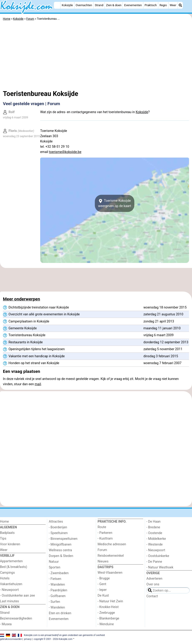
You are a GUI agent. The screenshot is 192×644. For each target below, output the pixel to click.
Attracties (56, 522)
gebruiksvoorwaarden (11, 639)
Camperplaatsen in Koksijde (26, 322)
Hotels (5, 578)
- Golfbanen (57, 596)
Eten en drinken (60, 613)
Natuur (54, 562)
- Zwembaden (59, 573)
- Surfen (54, 602)
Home (4, 522)
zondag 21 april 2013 (159, 321)
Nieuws (103, 561)
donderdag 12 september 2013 (166, 342)
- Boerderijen (58, 527)
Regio (163, 5)
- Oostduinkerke (158, 556)
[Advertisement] (96, 56)
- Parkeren (105, 533)
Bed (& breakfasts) (14, 567)
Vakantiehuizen (11, 584)
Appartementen (11, 561)
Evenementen (133, 5)
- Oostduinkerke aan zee (17, 596)
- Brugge (104, 578)
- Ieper (102, 590)
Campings (7, 573)
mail (38, 384)
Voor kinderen (10, 544)
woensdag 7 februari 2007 (162, 363)
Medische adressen (112, 544)
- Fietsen (55, 579)
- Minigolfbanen (60, 544)
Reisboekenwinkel (111, 556)
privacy (28, 639)
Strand (99, 5)
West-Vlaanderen (110, 573)
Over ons (153, 584)
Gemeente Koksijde (20, 328)
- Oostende (154, 533)
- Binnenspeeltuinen (63, 539)
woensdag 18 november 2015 (165, 307)
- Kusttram (105, 539)
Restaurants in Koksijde (23, 342)
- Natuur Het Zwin (110, 601)
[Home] (57, 5)
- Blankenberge (109, 618)
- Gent (102, 584)
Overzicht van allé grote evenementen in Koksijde (41, 314)
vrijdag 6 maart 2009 (158, 335)
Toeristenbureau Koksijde (24, 335)
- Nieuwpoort (9, 590)
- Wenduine (106, 624)
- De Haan (153, 522)
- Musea (6, 624)
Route (102, 527)
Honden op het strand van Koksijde (31, 363)
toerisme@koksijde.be (65, 152)
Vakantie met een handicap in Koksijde (34, 356)
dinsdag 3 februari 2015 (161, 356)
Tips (3, 539)
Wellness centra (60, 550)
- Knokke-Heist (108, 607)
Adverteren (154, 579)
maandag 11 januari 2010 (162, 328)
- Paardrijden (58, 590)
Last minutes (9, 601)
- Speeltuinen (58, 533)
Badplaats (7, 533)
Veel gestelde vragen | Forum (32, 104)
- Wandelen (57, 585)
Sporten (55, 567)
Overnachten (84, 5)
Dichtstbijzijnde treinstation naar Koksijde (36, 308)
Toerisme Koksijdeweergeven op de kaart (115, 203)
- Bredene (153, 527)
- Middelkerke (156, 539)
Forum (102, 550)
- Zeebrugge (106, 613)
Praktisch (151, 5)
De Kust (103, 596)
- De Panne (154, 562)
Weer (173, 5)
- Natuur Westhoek (160, 567)
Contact (152, 596)
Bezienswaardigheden (16, 618)
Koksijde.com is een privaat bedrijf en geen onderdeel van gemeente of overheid (64, 635)
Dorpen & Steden (61, 556)
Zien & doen (114, 5)
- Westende (154, 544)
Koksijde (67, 5)
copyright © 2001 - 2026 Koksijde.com (53, 639)
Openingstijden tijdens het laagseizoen (34, 349)
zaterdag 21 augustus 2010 (163, 314)
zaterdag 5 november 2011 (163, 349)
